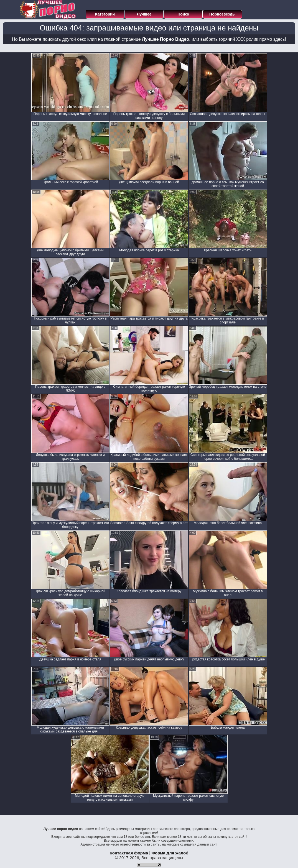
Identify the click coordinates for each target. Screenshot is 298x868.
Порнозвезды (222, 14)
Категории (105, 14)
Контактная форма (129, 853)
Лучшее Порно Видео (165, 39)
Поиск (183, 14)
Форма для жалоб (170, 853)
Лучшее (144, 14)
